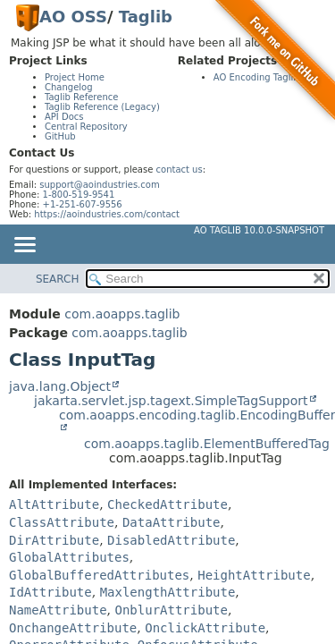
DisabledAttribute (171, 540)
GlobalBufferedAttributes (99, 575)
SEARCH (58, 279)
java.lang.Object (60, 386)
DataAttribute (172, 522)
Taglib (146, 17)
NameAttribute (58, 610)
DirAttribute (54, 540)
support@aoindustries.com (99, 185)
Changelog (69, 87)
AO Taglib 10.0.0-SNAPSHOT (259, 230)
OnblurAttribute (171, 610)
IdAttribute (50, 592)
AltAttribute (54, 504)
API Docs (64, 117)
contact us (180, 169)
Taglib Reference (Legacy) (102, 107)
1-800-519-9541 (79, 195)
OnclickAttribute (205, 628)
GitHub (60, 136)
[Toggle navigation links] (24, 246)
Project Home (75, 77)
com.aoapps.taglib (122, 314)
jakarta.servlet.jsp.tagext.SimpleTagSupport (171, 401)
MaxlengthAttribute (168, 592)
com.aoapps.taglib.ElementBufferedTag (207, 444)
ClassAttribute (62, 522)
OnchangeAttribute (73, 628)
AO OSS (73, 17)
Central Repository (86, 127)
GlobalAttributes (69, 557)
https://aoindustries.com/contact (107, 214)
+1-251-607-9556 (83, 204)
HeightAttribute (254, 575)
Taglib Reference (81, 97)
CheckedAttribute (167, 504)
